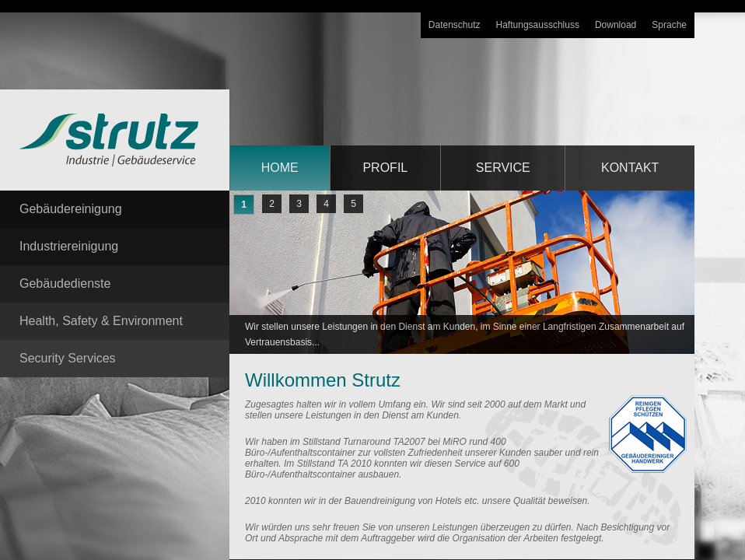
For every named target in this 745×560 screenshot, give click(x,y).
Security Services (68, 358)
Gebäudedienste (65, 283)
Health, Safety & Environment (101, 321)
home (280, 168)
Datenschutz (455, 25)
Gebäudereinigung (71, 209)
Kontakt (630, 168)
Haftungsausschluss (538, 25)
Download (616, 25)
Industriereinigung (69, 246)
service (503, 168)
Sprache (669, 25)
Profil (385, 168)
